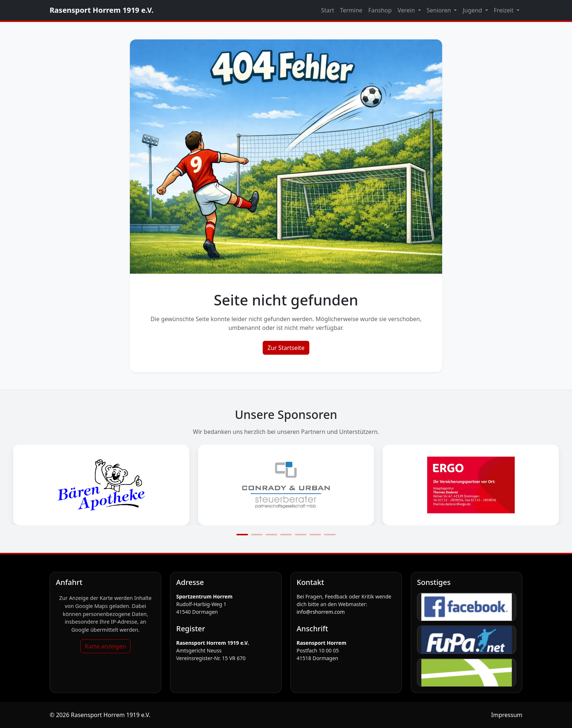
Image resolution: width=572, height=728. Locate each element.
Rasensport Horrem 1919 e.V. (102, 10)
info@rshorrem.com (321, 612)
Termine (351, 10)
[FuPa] (467, 640)
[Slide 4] (286, 535)
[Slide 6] (315, 535)
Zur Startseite (286, 348)
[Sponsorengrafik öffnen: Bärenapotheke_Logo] (101, 485)
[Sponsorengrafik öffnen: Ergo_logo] (471, 485)
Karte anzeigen (106, 646)
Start (328, 10)
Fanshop (380, 10)
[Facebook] (467, 607)
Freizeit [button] (505, 10)
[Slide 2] (257, 535)
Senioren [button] (440, 10)
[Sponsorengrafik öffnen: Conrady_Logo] (286, 485)
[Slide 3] (271, 535)
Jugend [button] (473, 10)
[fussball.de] (467, 673)
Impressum (507, 715)
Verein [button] (407, 10)
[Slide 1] (242, 535)
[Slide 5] (301, 535)
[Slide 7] (330, 535)
